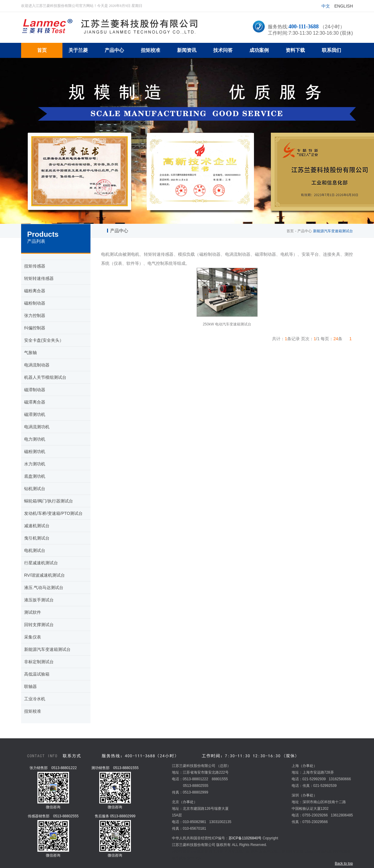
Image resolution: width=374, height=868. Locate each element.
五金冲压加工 (270, 851)
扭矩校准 (33, 711)
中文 (326, 6)
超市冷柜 (216, 851)
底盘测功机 (35, 476)
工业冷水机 (35, 699)
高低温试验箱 (37, 674)
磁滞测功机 (35, 414)
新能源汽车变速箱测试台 (47, 649)
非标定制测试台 (39, 662)
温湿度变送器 (293, 851)
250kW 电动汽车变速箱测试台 (227, 324)
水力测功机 (35, 464)
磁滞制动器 (35, 390)
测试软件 (33, 612)
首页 (290, 231)
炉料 (254, 851)
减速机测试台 (37, 526)
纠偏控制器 (35, 328)
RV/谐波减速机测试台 (44, 575)
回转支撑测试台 (39, 625)
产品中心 (305, 231)
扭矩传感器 (35, 266)
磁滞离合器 (35, 402)
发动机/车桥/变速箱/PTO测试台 (53, 513)
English (344, 6)
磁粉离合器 (35, 291)
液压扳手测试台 (39, 600)
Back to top (344, 863)
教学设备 (179, 858)
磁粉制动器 (35, 303)
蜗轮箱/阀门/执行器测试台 (49, 501)
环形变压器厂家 (237, 851)
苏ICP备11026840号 (245, 838)
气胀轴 (30, 353)
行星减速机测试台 (41, 563)
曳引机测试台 (37, 538)
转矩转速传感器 (39, 278)
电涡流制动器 (37, 365)
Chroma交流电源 (318, 851)
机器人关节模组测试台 (45, 377)
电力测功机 (35, 439)
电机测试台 (35, 550)
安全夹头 (195, 858)
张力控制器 (35, 315)
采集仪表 (33, 637)
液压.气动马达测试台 (44, 588)
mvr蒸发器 (199, 851)
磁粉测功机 (35, 451)
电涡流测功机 (37, 427)
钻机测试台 (35, 489)
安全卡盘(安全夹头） (44, 340)
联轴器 (30, 686)
